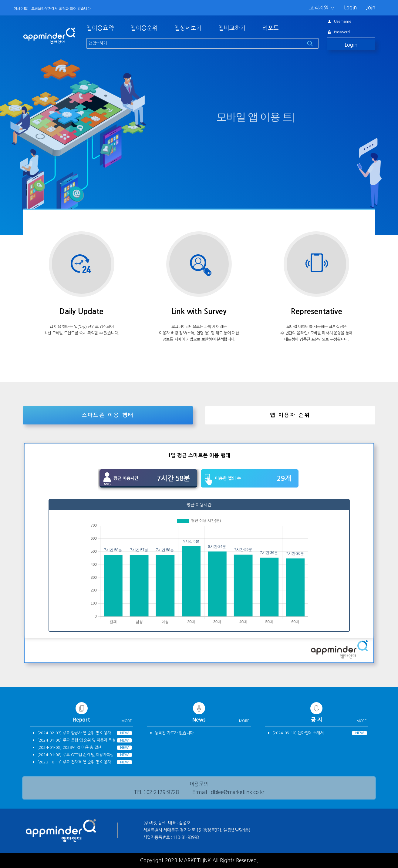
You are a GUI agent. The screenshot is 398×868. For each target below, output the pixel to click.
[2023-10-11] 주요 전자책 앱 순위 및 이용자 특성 (78, 762)
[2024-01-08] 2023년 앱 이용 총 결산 (69, 747)
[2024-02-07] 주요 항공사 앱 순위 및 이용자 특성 (78, 733)
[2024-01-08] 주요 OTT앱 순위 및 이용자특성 (75, 755)
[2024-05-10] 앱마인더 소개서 (298, 733)
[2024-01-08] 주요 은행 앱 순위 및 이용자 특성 (76, 740)
